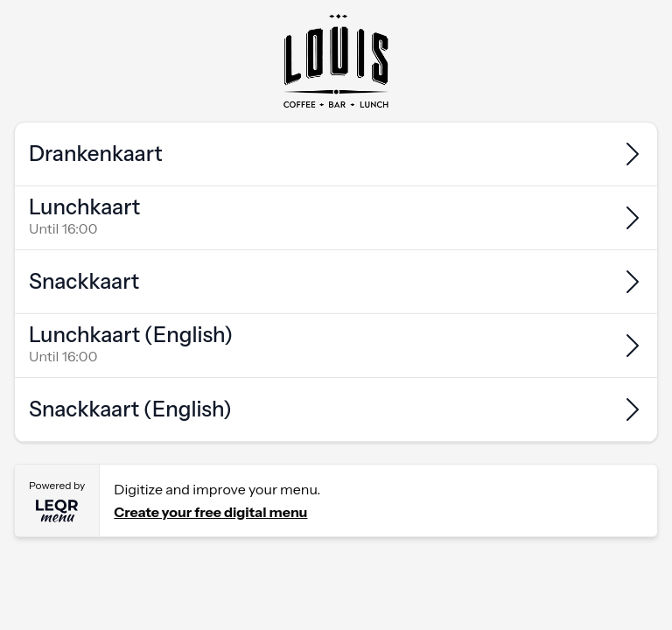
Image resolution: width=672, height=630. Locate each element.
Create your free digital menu (210, 512)
